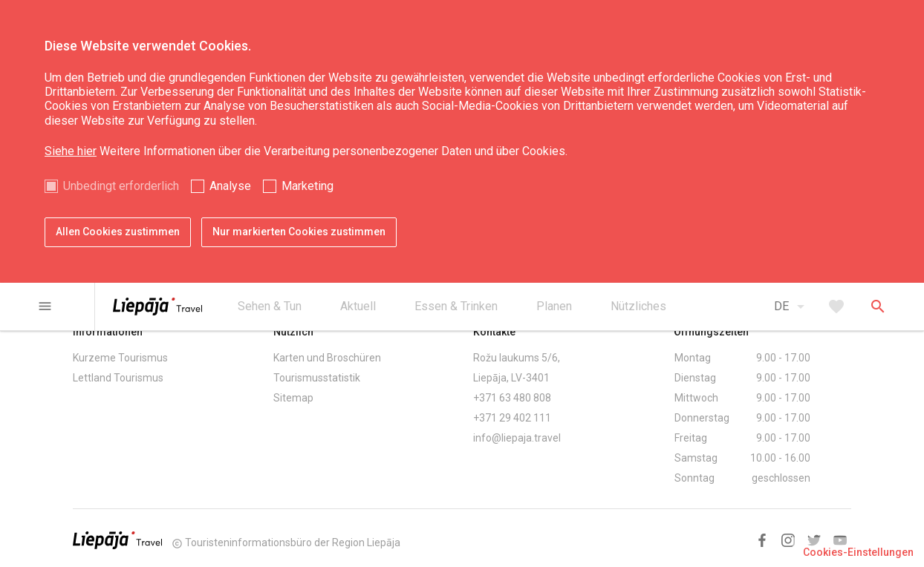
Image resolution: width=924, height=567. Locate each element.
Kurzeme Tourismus (120, 358)
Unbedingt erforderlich (121, 186)
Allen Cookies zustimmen (118, 232)
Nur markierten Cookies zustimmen (299, 232)
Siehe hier (71, 151)
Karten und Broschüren (327, 358)
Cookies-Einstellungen (858, 552)
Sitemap (293, 398)
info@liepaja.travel (517, 438)
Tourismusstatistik (317, 378)
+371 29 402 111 (512, 418)
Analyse (230, 186)
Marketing (308, 186)
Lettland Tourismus (118, 378)
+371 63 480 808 (512, 398)
